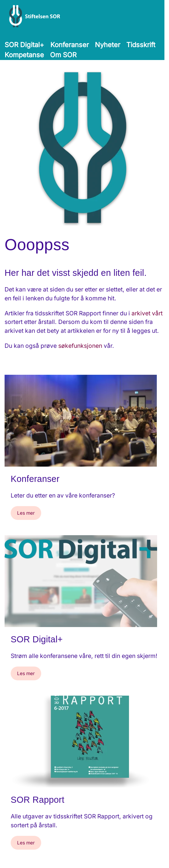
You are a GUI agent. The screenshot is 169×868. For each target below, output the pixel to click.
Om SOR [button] (63, 55)
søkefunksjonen (80, 346)
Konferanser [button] (70, 45)
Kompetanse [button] (24, 55)
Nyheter (108, 45)
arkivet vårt (147, 313)
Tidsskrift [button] (141, 45)
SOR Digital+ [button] (24, 45)
